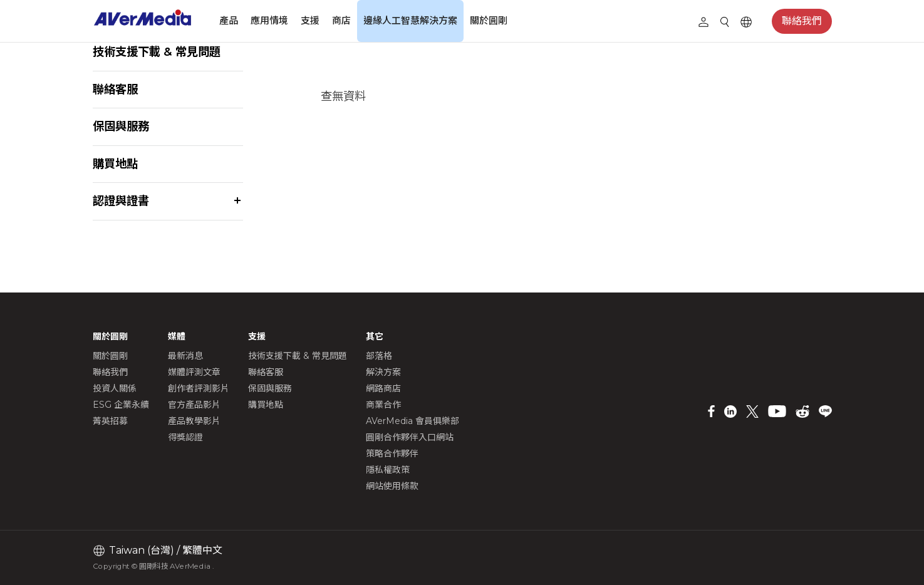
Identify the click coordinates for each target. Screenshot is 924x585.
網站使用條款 (392, 486)
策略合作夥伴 (392, 453)
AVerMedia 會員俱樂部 (413, 421)
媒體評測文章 (194, 372)
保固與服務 (121, 126)
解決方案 (383, 372)
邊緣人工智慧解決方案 (410, 20)
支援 (310, 20)
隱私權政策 (388, 470)
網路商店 (383, 388)
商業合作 (383, 405)
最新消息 (185, 356)
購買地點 (115, 164)
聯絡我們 (802, 21)
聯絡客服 (115, 89)
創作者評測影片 (199, 388)
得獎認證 (185, 437)
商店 (341, 20)
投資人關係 (115, 388)
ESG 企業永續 (121, 405)
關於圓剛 (489, 20)
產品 (229, 20)
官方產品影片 (194, 405)
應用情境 (269, 20)
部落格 (379, 356)
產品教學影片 (194, 421)
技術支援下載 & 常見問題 (157, 52)
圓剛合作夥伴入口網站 (410, 437)
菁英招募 (110, 421)
